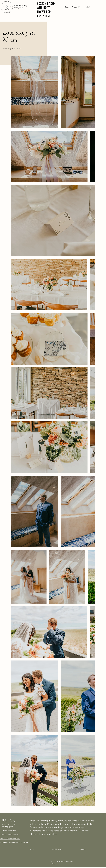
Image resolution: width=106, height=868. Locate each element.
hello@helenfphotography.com (16, 842)
